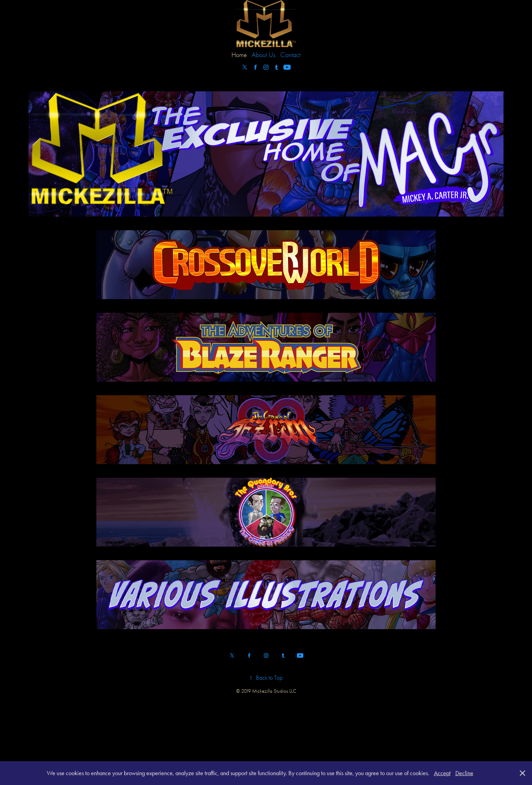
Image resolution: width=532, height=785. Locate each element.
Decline (464, 773)
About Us (264, 55)
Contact (290, 55)
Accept (442, 773)
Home (239, 55)
